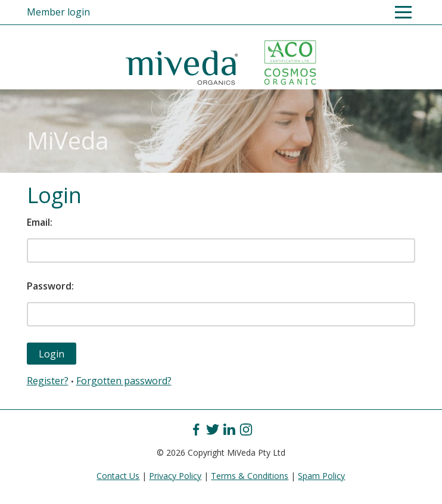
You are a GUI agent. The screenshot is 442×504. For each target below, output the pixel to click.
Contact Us (118, 476)
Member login (58, 12)
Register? (48, 381)
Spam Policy (321, 476)
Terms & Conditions (250, 476)
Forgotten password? (124, 381)
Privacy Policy (175, 476)
